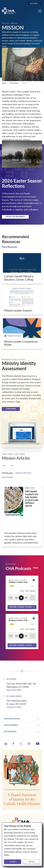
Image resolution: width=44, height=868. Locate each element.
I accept (13, 862)
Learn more (11, 409)
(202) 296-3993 (14, 690)
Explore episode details (21, 607)
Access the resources (15, 217)
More (36, 567)
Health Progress (8, 477)
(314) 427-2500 (14, 707)
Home (4, 83)
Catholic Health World (23, 473)
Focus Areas (14, 83)
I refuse (31, 862)
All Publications (8, 473)
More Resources (10, 247)
